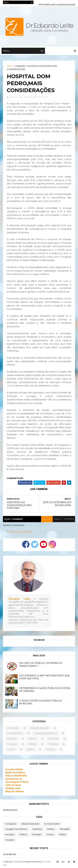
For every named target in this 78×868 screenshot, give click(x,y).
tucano (11, 752)
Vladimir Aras (13, 790)
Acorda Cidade (14, 772)
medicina (12, 741)
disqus (57, 521)
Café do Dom (13, 787)
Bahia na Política (15, 775)
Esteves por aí (14, 781)
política (33, 746)
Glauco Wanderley (16, 778)
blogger (46, 521)
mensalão (54, 741)
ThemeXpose (19, 864)
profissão (53, 746)
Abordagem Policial (17, 784)
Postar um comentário (19, 534)
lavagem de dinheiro (46, 735)
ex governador (15, 735)
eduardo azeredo (40, 730)
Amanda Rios (49, 864)
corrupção (13, 730)
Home (10, 67)
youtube (51, 752)
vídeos (31, 752)
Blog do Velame (15, 794)
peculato (12, 746)
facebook (68, 521)
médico (33, 741)
